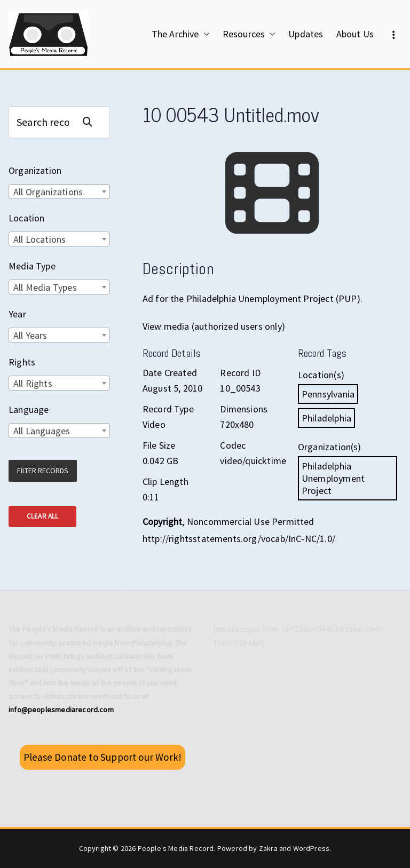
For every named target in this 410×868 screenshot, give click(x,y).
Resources (249, 34)
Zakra (268, 848)
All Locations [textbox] (40, 239)
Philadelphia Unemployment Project (333, 478)
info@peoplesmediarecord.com (61, 710)
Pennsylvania (328, 394)
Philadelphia (326, 418)
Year (17, 314)
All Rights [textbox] (33, 383)
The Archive (181, 34)
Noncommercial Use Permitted (251, 521)
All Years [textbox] (30, 335)
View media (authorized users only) (214, 326)
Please (102, 757)
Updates (306, 34)
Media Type (32, 266)
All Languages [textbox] (42, 431)
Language (29, 409)
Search (92, 122)
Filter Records (43, 471)
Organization (35, 170)
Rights (22, 362)
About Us (355, 34)
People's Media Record (176, 848)
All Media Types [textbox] (45, 287)
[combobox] (59, 192)
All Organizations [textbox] (48, 192)
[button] (204, 34)
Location (26, 218)
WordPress (312, 848)
